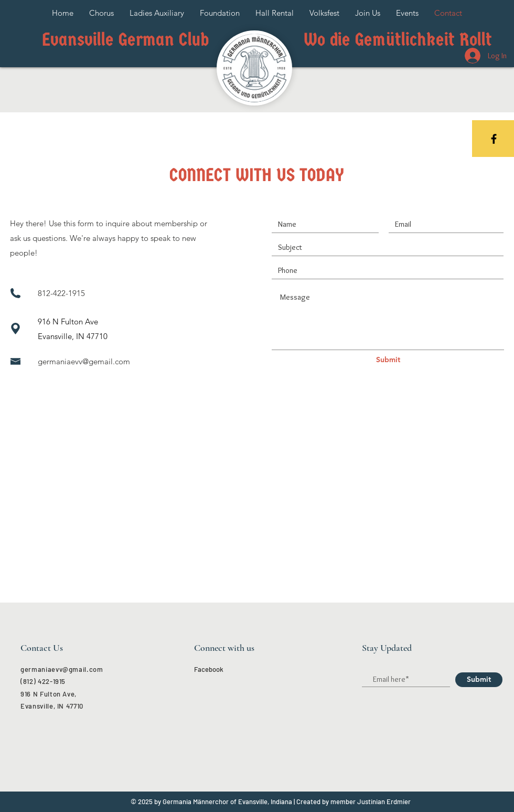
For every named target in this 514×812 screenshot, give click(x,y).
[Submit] (388, 360)
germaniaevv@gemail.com (84, 361)
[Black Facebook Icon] (494, 139)
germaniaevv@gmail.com (62, 669)
